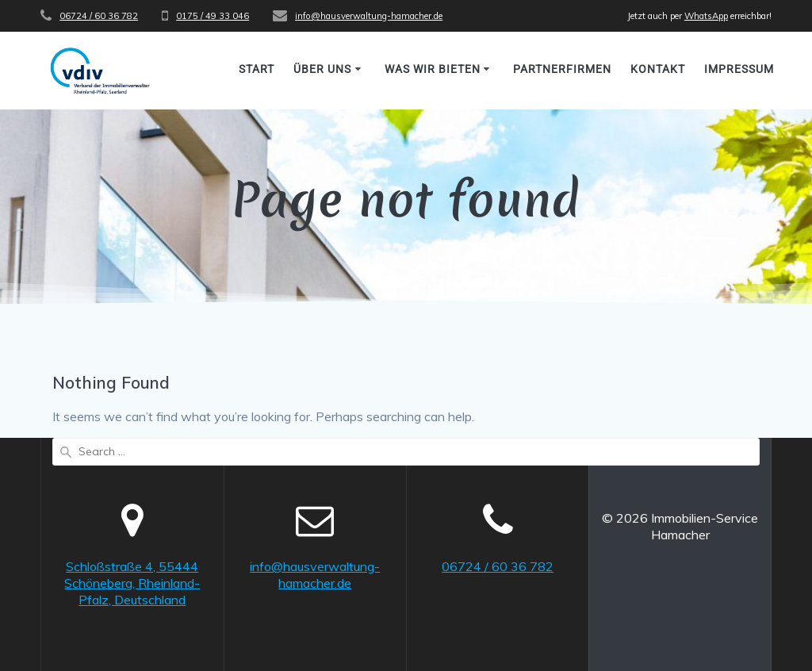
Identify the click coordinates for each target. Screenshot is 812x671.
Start (257, 69)
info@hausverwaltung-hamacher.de (369, 16)
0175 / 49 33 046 (213, 16)
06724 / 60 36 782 (99, 16)
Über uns (322, 69)
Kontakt (658, 69)
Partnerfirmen (562, 69)
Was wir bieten (433, 69)
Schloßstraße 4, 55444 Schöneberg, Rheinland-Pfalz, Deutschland (132, 583)
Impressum (739, 69)
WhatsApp (706, 16)
